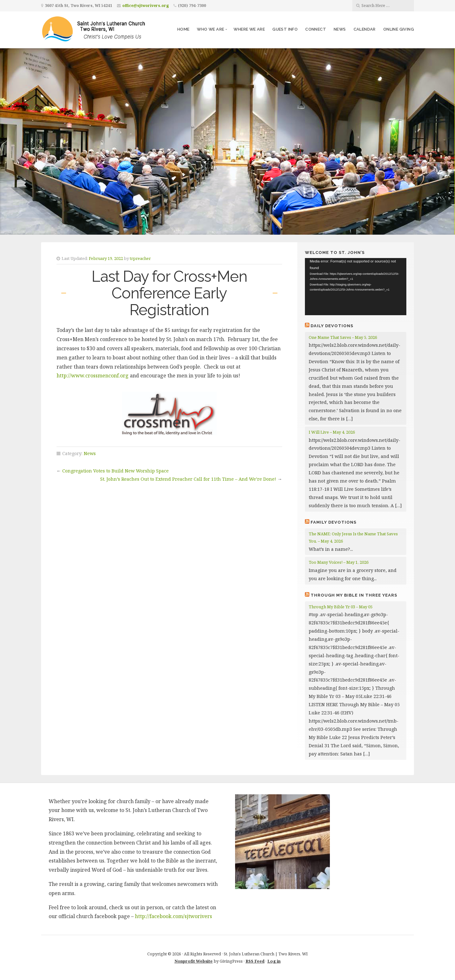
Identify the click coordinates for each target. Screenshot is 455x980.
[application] (356, 286)
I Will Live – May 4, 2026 (332, 432)
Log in (274, 961)
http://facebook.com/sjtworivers (173, 916)
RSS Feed (255, 961)
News (340, 29)
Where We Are (249, 29)
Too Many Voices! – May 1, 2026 (339, 562)
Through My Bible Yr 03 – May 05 (341, 607)
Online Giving (399, 29)
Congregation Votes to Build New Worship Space (115, 471)
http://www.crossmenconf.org (93, 376)
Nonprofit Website (194, 961)
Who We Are (210, 29)
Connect (316, 29)
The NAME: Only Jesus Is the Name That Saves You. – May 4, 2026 (353, 537)
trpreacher (140, 258)
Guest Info (285, 29)
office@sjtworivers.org (146, 6)
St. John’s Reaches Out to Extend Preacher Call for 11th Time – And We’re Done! (188, 479)
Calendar (365, 29)
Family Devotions (334, 522)
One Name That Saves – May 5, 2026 (343, 337)
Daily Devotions (332, 326)
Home (183, 29)
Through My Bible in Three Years (354, 595)
